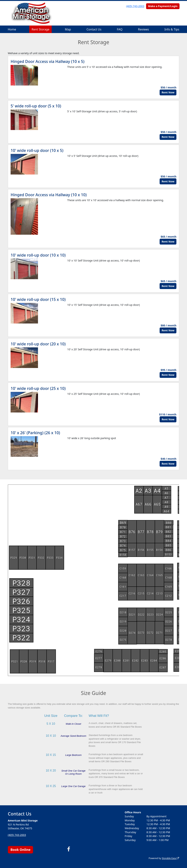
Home (12, 29)
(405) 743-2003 (135, 6)
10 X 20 (51, 771)
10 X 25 (51, 786)
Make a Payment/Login (163, 6)
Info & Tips (172, 29)
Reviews (144, 29)
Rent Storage (40, 29)
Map (68, 29)
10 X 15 (51, 755)
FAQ (120, 29)
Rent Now (168, 92)
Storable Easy (170, 858)
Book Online (20, 850)
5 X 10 (51, 724)
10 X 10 (51, 736)
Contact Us (94, 29)
